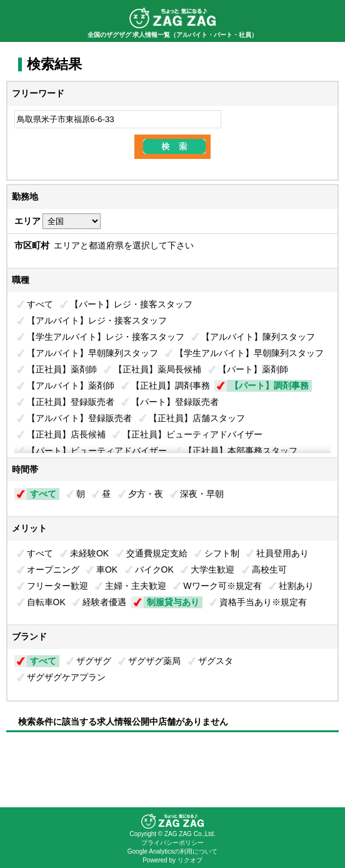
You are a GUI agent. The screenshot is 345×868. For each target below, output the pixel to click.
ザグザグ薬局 (154, 661)
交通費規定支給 (157, 553)
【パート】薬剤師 (253, 369)
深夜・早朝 (202, 494)
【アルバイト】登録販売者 (79, 418)
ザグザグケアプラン (66, 677)
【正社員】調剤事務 (171, 385)
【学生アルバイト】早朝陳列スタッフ (249, 353)
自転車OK (46, 602)
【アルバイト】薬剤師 (71, 385)
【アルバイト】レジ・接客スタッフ (97, 320)
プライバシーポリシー (172, 843)
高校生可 (269, 569)
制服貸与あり (173, 602)
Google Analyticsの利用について (173, 851)
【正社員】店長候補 (66, 434)
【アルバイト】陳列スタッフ (258, 337)
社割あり (296, 586)
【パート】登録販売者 (175, 402)
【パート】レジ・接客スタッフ (131, 304)
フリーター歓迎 (57, 586)
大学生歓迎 (212, 569)
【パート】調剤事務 (269, 385)
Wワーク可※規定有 (222, 586)
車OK (107, 569)
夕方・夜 (146, 494)
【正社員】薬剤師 (62, 369)
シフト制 (222, 553)
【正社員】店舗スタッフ (197, 418)
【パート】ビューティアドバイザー (97, 451)
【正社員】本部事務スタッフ (241, 451)
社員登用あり (282, 553)
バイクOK (154, 569)
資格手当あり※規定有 (263, 602)
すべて (40, 304)
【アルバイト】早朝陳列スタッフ (92, 353)
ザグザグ (94, 661)
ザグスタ (216, 661)
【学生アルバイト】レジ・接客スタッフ (106, 337)
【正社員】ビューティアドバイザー (192, 434)
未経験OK (89, 553)
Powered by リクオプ (172, 860)
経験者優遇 (104, 602)
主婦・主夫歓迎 (136, 586)
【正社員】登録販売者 (71, 402)
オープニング (53, 569)
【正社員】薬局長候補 (157, 369)
